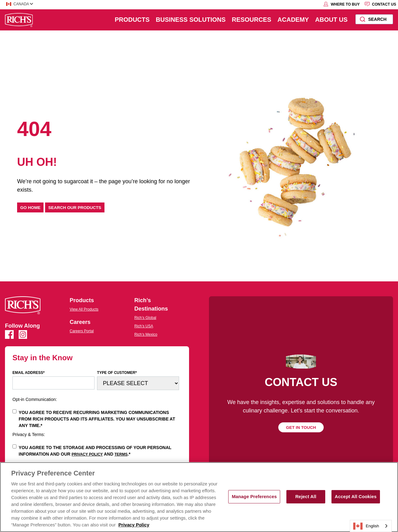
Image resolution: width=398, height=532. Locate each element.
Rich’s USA (144, 326)
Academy (293, 20)
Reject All (306, 497)
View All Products (84, 309)
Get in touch (301, 427)
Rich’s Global (145, 318)
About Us (331, 20)
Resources (252, 20)
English (366, 526)
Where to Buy (341, 4)
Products (132, 20)
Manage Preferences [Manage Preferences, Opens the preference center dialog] (254, 497)
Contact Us (380, 4)
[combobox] (374, 19)
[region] (199, 497)
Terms (121, 454)
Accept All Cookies (356, 497)
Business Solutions (191, 20)
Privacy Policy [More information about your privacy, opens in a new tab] (134, 525)
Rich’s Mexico (146, 334)
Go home (30, 208)
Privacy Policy (87, 454)
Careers (80, 322)
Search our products (75, 208)
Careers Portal (82, 331)
